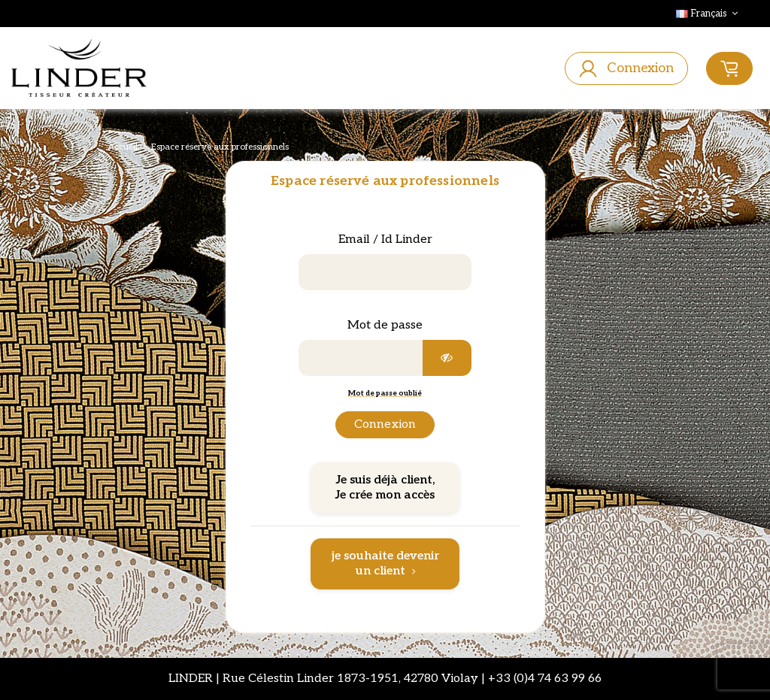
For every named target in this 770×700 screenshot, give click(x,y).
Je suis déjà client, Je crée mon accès (385, 488)
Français (708, 14)
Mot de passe (385, 325)
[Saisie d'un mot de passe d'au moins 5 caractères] (361, 358)
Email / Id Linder (385, 239)
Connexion (385, 424)
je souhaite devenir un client (385, 564)
